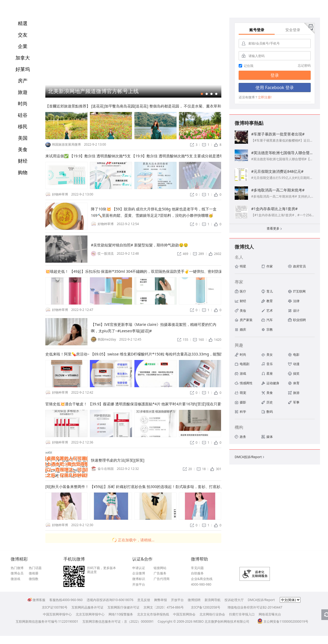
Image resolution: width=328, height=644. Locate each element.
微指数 (34, 579)
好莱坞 (23, 69)
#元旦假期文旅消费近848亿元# (277, 171)
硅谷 (23, 115)
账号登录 (257, 30)
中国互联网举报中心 (57, 614)
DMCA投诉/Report (250, 457)
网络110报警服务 (121, 614)
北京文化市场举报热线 (153, 614)
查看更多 (275, 229)
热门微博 (17, 568)
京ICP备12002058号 (206, 607)
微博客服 (36, 600)
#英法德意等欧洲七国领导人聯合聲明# (283, 153)
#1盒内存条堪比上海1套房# (274, 209)
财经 (23, 161)
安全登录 (293, 30)
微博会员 (17, 573)
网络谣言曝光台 (270, 614)
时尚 (23, 103)
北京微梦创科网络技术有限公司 (227, 621)
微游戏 (15, 579)
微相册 (34, 573)
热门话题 (35, 568)
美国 (23, 138)
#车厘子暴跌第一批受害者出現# (278, 134)
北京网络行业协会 (212, 614)
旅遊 (23, 92)
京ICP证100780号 (55, 607)
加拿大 (23, 58)
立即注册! (265, 97)
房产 (23, 81)
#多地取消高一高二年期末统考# (278, 190)
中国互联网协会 (184, 614)
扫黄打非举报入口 (242, 614)
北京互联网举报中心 (90, 614)
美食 (23, 149)
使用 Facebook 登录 (275, 87)
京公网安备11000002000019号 (283, 621)
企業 (23, 46)
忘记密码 (304, 65)
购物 (23, 172)
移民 (23, 126)
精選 (23, 23)
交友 (23, 35)
